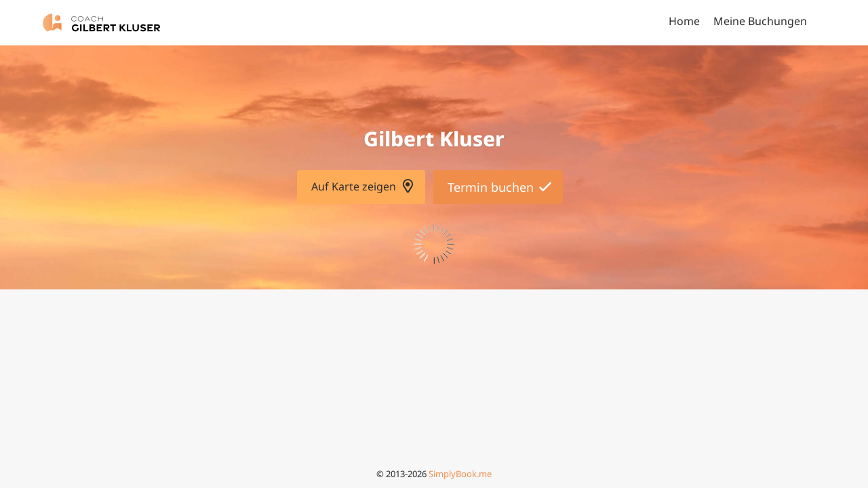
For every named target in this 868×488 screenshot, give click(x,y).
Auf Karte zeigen (354, 186)
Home (684, 21)
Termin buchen (491, 187)
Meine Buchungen (760, 21)
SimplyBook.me (460, 474)
